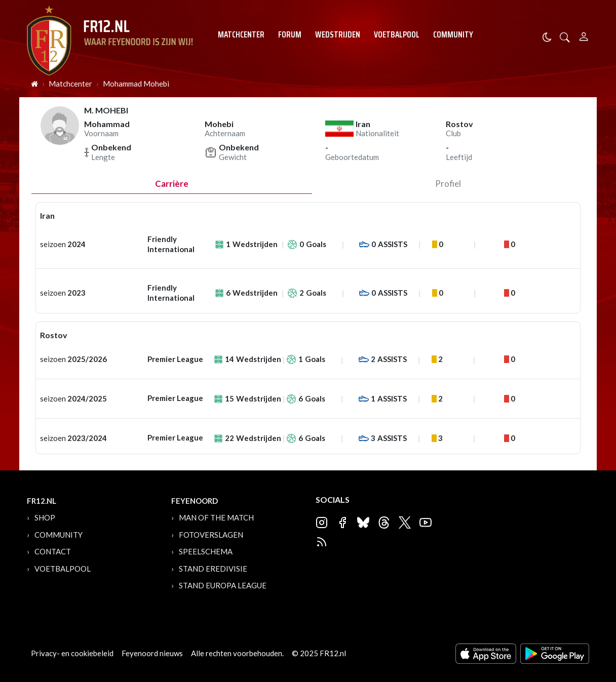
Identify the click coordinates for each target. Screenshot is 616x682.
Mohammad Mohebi (136, 84)
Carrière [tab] (172, 184)
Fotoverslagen (211, 535)
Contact (53, 551)
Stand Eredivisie (213, 569)
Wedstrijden (338, 34)
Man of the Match (216, 517)
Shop (45, 517)
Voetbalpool (397, 34)
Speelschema (206, 551)
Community (453, 34)
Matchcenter (241, 34)
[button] (565, 36)
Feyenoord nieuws (152, 653)
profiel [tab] (448, 184)
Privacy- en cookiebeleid (72, 653)
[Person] (584, 35)
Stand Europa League (223, 585)
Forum (290, 34)
